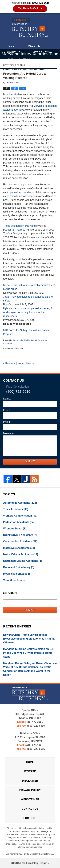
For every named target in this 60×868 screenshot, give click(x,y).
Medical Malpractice (17, 574)
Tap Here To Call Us (30, 8)
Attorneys (42, 52)
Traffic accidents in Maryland (19, 226)
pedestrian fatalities (14, 230)
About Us (14, 52)
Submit (30, 461)
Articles (13, 65)
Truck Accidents (16, 509)
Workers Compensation (20, 516)
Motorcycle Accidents (19, 548)
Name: (7, 399)
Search (30, 610)
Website (34, 46)
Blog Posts (30, 818)
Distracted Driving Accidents (23, 561)
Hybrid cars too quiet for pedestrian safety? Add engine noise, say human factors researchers (28, 312)
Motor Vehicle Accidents (21, 554)
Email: (7, 410)
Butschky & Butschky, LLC (42, 854)
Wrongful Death (15, 529)
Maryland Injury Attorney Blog (30, 28)
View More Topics (14, 580)
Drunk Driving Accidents (21, 535)
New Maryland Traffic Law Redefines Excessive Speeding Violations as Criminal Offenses (29, 639)
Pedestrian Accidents (19, 522)
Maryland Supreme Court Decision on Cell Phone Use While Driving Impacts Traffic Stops (29, 653)
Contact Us (42, 65)
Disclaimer (30, 781)
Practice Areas (18, 59)
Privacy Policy (30, 790)
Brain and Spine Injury (19, 567)
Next (30, 363)
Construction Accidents (20, 541)
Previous (9, 363)
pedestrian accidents (22, 192)
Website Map (30, 799)
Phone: (7, 422)
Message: (9, 433)
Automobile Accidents (23, 340)
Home (11, 46)
